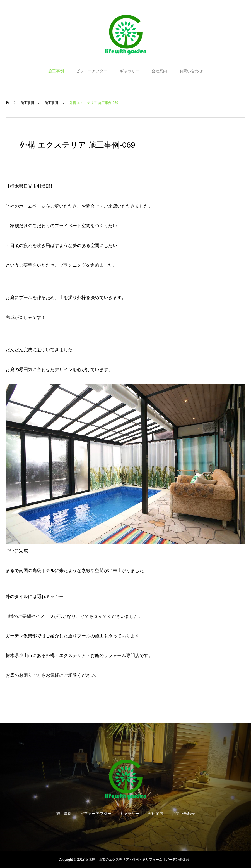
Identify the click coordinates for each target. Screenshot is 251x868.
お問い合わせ (191, 71)
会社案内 (159, 71)
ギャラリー (129, 71)
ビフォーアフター (92, 71)
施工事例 (56, 71)
